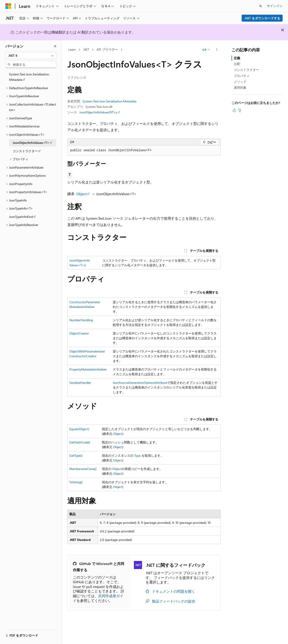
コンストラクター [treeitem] (25, 151)
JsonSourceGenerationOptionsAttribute (140, 383)
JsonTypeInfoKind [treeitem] (21, 217)
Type (137, 455)
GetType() (76, 455)
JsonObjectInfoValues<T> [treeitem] (31, 143)
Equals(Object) (79, 429)
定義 (237, 58)
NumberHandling (81, 320)
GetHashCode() (80, 442)
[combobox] (31, 56)
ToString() (76, 482)
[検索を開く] (261, 6)
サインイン (275, 6)
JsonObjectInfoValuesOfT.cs (98, 112)
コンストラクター (246, 70)
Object (81, 194)
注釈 (237, 64)
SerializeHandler (80, 383)
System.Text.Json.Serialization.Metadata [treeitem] (29, 77)
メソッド (240, 82)
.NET (86, 49)
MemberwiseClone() (83, 469)
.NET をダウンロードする (262, 18)
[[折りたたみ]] (55, 46)
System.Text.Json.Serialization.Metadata (109, 101)
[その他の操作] (217, 50)
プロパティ (242, 76)
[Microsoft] (8, 6)
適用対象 (240, 87)
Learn (72, 49)
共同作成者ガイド (98, 598)
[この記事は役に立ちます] (234, 110)
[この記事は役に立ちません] (240, 110)
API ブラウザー (107, 49)
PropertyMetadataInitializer (88, 369)
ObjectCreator (79, 333)
